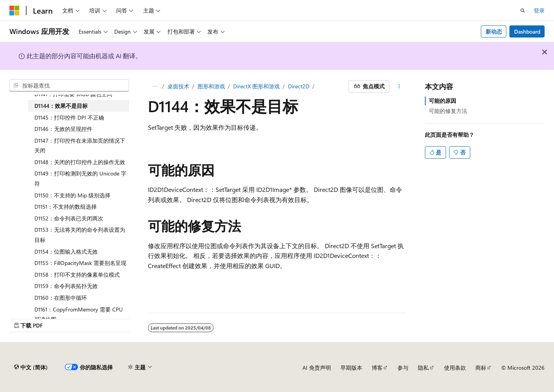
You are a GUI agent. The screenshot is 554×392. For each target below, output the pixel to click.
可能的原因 (442, 101)
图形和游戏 (211, 86)
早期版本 (351, 368)
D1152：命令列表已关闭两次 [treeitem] (69, 218)
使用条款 (455, 368)
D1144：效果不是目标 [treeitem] (61, 106)
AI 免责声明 (317, 368)
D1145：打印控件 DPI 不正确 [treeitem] (69, 117)
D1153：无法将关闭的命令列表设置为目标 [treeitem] (80, 235)
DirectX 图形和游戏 (256, 86)
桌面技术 (178, 86)
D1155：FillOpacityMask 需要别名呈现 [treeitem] (80, 263)
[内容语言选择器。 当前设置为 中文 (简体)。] (31, 367)
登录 (539, 10)
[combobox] (69, 86)
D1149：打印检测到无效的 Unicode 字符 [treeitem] (80, 178)
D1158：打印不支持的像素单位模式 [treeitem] (77, 275)
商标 (481, 368)
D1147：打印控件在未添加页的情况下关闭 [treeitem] (80, 146)
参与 (403, 368)
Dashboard (527, 31)
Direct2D (299, 86)
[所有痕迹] (155, 86)
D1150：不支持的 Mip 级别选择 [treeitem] (72, 195)
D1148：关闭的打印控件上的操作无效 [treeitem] (80, 162)
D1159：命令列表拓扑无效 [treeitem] (66, 286)
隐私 (423, 368)
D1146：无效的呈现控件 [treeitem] (63, 129)
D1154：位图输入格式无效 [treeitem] (66, 251)
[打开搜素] (523, 11)
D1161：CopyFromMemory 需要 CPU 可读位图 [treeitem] (79, 314)
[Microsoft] (14, 11)
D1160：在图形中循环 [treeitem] (61, 298)
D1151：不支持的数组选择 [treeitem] (66, 207)
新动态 (494, 31)
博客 (377, 368)
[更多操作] (399, 86)
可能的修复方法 (448, 111)
